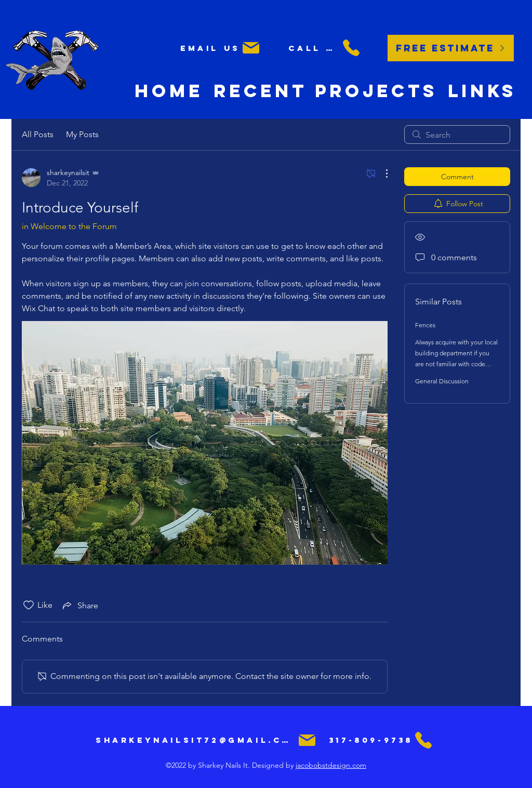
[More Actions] (381, 173)
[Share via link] (79, 605)
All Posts (38, 134)
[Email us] (221, 48)
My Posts (82, 134)
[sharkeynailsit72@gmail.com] (207, 740)
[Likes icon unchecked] (29, 605)
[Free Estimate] (451, 48)
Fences (425, 325)
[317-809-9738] (381, 740)
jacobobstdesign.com (331, 765)
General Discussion (442, 381)
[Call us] (325, 48)
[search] (457, 135)
